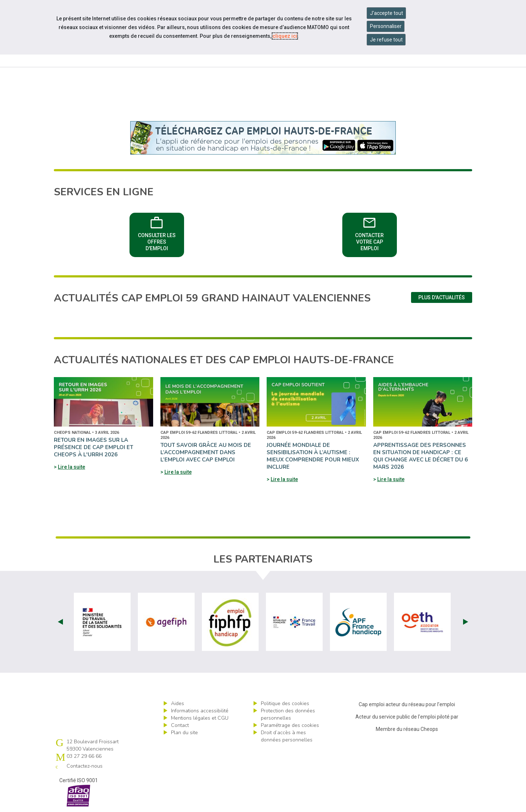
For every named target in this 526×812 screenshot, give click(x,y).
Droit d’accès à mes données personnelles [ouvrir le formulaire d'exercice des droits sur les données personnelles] (287, 736)
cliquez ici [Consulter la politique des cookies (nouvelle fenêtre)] (285, 36)
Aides (178, 703)
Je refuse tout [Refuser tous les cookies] (386, 40)
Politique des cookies (285, 703)
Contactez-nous (85, 766)
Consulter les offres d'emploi (157, 233)
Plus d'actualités (442, 297)
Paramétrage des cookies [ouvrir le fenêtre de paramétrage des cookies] (290, 725)
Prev (60, 622)
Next (466, 622)
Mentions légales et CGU (200, 718)
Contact (180, 725)
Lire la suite (71, 467)
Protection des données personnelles (288, 714)
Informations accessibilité (200, 711)
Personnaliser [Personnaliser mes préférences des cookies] (386, 26)
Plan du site (184, 733)
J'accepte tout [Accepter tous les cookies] (386, 13)
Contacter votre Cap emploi (369, 233)
